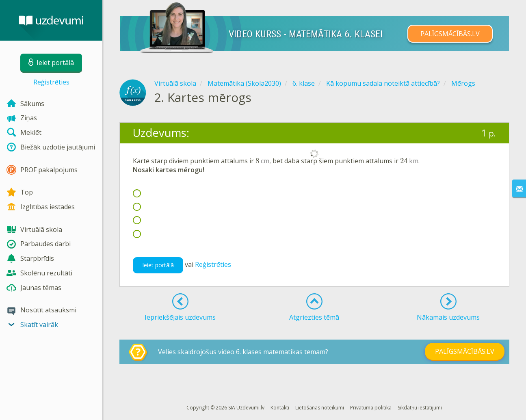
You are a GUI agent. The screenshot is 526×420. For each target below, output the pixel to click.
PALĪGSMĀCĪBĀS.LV (450, 34)
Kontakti (280, 408)
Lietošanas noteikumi (320, 408)
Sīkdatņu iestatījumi (420, 408)
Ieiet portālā (158, 265)
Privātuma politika (371, 408)
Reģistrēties (51, 82)
